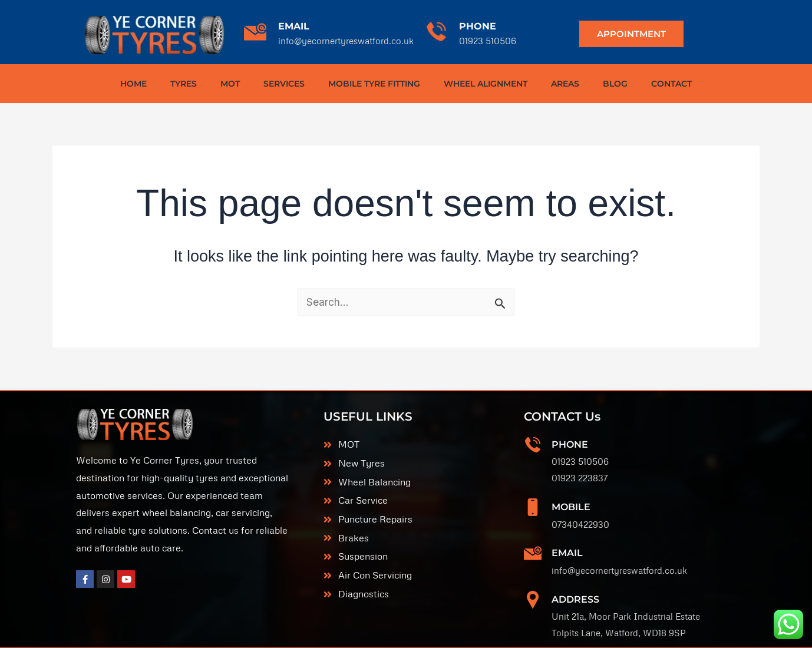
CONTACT (671, 84)
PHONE (478, 26)
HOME (133, 84)
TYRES (184, 84)
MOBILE (571, 499)
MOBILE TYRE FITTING (374, 84)
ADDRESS (575, 579)
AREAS (565, 84)
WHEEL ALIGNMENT (486, 84)
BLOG (615, 84)
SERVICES (284, 84)
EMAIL (294, 26)
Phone (570, 442)
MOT (230, 84)
